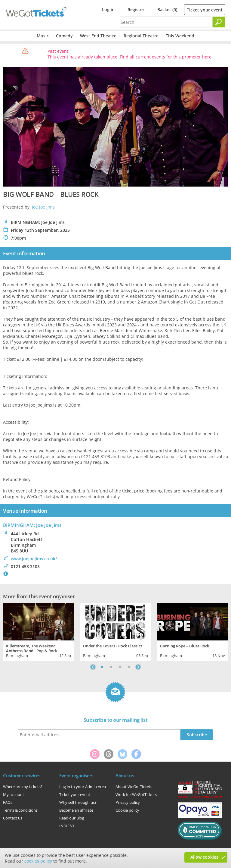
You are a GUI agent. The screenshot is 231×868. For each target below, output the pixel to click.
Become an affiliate (76, 810)
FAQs (8, 802)
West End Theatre (98, 36)
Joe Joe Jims (43, 207)
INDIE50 (66, 826)
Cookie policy (127, 810)
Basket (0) (167, 9)
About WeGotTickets (134, 787)
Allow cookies (204, 857)
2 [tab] (111, 667)
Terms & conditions (20, 810)
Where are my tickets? (23, 787)
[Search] (219, 22)
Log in (108, 9)
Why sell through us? (78, 802)
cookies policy (38, 861)
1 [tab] (102, 667)
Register (136, 9)
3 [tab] (120, 667)
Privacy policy (128, 802)
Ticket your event (205, 10)
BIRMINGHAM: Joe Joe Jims (32, 525)
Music (43, 36)
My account (14, 794)
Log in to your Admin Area (83, 787)
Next (138, 667)
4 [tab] (129, 667)
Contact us (13, 818)
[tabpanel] (38, 631)
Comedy (64, 36)
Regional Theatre (141, 36)
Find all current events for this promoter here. (166, 57)
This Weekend (180, 36)
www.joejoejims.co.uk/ (34, 559)
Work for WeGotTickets (136, 794)
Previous (93, 667)
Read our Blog (72, 818)
